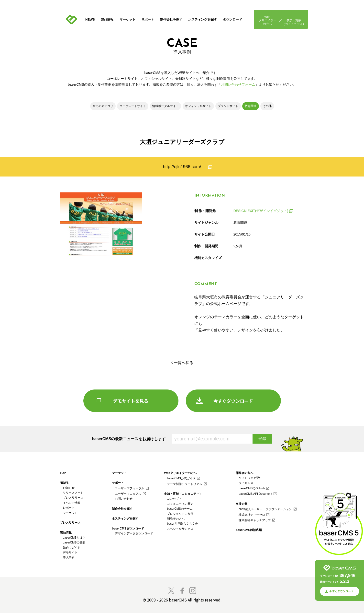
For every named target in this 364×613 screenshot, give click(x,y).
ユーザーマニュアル (128, 494)
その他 (267, 106)
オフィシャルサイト (198, 106)
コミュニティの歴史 (180, 504)
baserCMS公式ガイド (181, 478)
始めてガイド (72, 548)
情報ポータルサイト (165, 106)
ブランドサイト (228, 106)
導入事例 (69, 557)
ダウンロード (232, 19)
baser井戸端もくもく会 (182, 524)
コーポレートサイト (133, 106)
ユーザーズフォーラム (130, 488)
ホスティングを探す (203, 19)
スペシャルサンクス (180, 529)
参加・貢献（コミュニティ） (294, 22)
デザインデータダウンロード (134, 533)
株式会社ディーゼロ (252, 515)
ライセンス (246, 483)
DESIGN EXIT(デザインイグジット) (261, 211)
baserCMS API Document (255, 494)
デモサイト (70, 553)
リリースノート (73, 493)
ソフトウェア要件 (250, 478)
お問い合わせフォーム (238, 84)
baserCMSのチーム (180, 509)
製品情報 (107, 19)
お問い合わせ (124, 499)
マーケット (127, 19)
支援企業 (242, 504)
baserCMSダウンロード (128, 529)
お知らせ (69, 488)
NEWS (90, 19)
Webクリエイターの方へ (267, 20)
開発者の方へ (176, 519)
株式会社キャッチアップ (255, 520)
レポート (69, 508)
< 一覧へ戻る (182, 363)
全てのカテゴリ (103, 106)
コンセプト (174, 499)
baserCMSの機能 (74, 542)
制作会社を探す (171, 19)
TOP (63, 473)
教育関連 (251, 106)
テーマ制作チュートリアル (185, 484)
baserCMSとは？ (74, 538)
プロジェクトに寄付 (180, 514)
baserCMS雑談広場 (249, 530)
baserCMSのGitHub (252, 488)
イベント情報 (72, 503)
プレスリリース (73, 498)
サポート (148, 19)
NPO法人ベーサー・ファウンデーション (265, 509)
